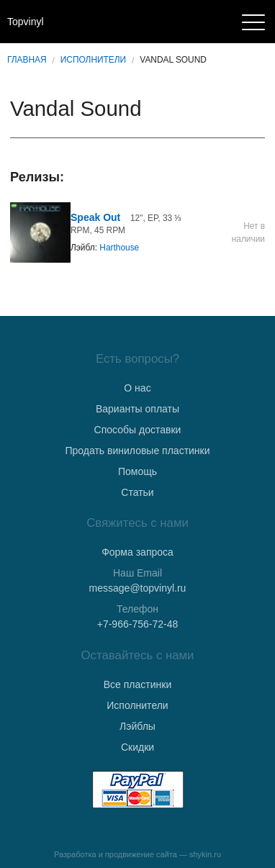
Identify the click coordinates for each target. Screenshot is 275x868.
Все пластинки (137, 684)
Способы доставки (138, 430)
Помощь (137, 471)
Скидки (137, 747)
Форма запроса (137, 552)
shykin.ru (205, 854)
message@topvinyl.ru (138, 588)
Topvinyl (26, 22)
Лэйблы (137, 726)
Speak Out (95, 217)
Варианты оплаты (137, 409)
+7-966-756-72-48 (137, 624)
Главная (27, 60)
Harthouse (119, 248)
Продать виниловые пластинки (137, 451)
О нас (137, 388)
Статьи (137, 492)
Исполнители (93, 60)
